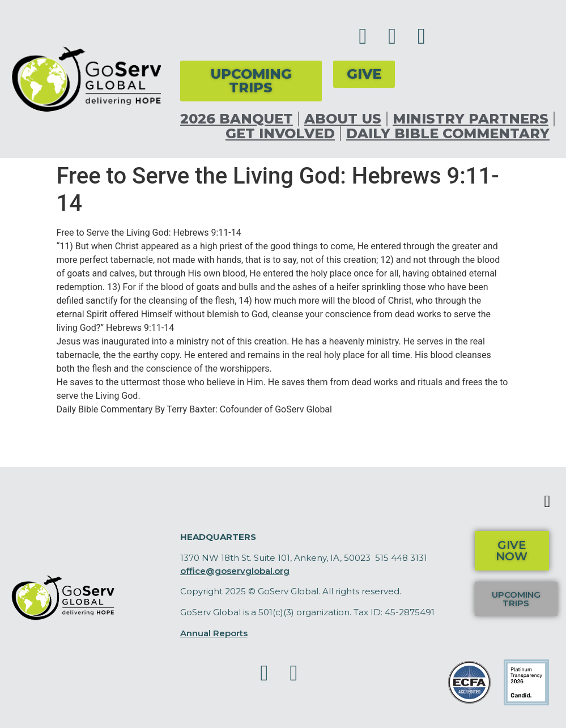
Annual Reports (214, 633)
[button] (547, 501)
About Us (343, 119)
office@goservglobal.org (235, 571)
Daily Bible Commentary (448, 134)
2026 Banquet (237, 119)
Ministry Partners (471, 119)
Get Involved (280, 134)
